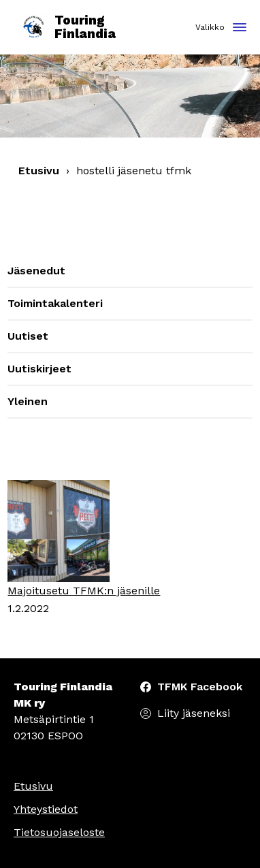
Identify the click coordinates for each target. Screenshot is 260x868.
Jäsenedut (36, 271)
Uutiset (28, 336)
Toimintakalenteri (55, 303)
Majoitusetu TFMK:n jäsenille (84, 591)
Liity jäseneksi (194, 713)
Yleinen (28, 401)
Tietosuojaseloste (59, 832)
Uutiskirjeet (39, 369)
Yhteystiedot (46, 809)
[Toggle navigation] (240, 28)
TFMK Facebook (200, 687)
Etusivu (39, 171)
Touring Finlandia (68, 28)
